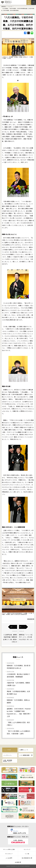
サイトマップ (27, 849)
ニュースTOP (7, 750)
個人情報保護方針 (26, 858)
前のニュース (14, 627)
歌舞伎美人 (4, 7)
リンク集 (27, 854)
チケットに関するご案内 (9, 849)
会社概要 (17, 862)
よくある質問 (9, 858)
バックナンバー (8, 755)
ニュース (10, 7)
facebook (25, 33)
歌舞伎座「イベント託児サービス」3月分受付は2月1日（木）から (26, 637)
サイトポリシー (9, 854)
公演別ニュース (24, 750)
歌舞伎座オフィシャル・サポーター (18, 837)
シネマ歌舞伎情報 (24, 755)
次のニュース (22, 627)
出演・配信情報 (8, 761)
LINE (32, 33)
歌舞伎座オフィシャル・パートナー (18, 826)
